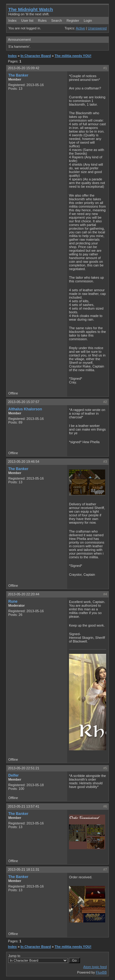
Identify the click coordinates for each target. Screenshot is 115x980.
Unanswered (97, 28)
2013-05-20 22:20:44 (24, 594)
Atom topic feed (95, 967)
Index (12, 21)
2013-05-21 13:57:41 (24, 806)
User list (27, 21)
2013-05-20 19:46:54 (24, 462)
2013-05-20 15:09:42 (24, 68)
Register (73, 21)
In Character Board (36, 56)
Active (80, 28)
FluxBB (101, 972)
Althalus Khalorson (25, 409)
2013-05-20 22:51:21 (24, 768)
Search (57, 21)
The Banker (18, 75)
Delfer (13, 775)
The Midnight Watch (31, 9)
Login (88, 21)
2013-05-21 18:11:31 (24, 869)
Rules (42, 21)
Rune (13, 601)
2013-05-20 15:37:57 (24, 402)
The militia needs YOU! (73, 56)
